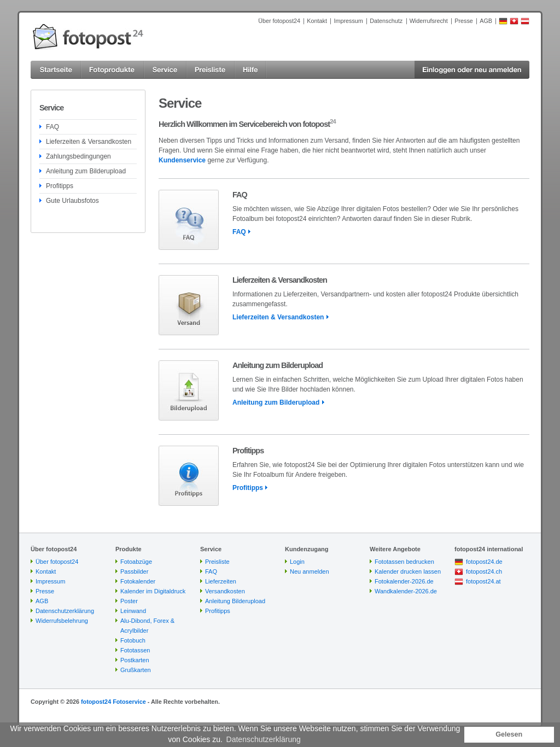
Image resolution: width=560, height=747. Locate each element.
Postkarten (135, 660)
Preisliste (217, 562)
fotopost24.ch (484, 571)
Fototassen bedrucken (404, 562)
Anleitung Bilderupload (235, 601)
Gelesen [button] (509, 734)
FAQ (52, 127)
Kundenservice (182, 160)
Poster (129, 601)
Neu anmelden (310, 571)
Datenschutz (386, 21)
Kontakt (317, 21)
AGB (486, 21)
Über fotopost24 (279, 21)
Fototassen (135, 650)
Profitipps (60, 186)
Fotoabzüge (136, 562)
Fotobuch (133, 640)
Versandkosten (225, 591)
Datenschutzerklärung (65, 611)
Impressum (348, 21)
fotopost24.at (483, 581)
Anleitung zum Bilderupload (86, 171)
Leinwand (133, 611)
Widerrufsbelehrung (62, 621)
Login (297, 562)
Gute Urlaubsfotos (72, 201)
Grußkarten (136, 670)
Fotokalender (138, 581)
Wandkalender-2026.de (406, 591)
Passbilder (134, 571)
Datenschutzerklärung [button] (264, 739)
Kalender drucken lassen (408, 571)
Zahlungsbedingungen (78, 156)
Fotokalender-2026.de (404, 581)
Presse (464, 21)
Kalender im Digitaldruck (153, 591)
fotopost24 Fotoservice (113, 702)
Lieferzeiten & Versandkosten (89, 142)
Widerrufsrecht (429, 21)
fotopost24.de (484, 562)
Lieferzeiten (221, 581)
